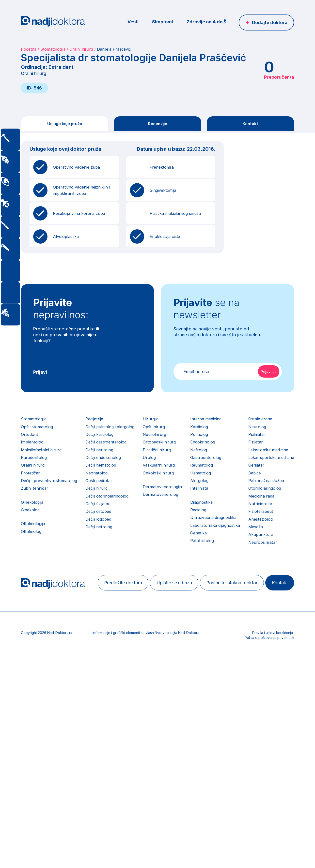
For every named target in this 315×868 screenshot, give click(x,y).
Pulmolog (249, 441)
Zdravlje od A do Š (206, 22)
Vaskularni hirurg (193, 479)
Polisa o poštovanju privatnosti (269, 847)
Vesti (133, 22)
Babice (28, 655)
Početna (29, 49)
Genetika (248, 562)
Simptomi (163, 22)
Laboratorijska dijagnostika (267, 552)
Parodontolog (35, 469)
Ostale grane (34, 588)
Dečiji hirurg (114, 508)
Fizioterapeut (34, 703)
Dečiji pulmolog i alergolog (129, 431)
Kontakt (250, 124)
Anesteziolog (34, 713)
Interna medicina (256, 421)
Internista (248, 508)
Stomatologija (53, 49)
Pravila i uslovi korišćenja (273, 842)
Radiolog (248, 533)
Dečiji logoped (117, 546)
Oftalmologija (34, 549)
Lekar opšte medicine (43, 627)
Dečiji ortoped (117, 537)
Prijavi (40, 374)
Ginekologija (33, 523)
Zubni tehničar (35, 508)
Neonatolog (114, 489)
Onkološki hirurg (193, 489)
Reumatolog (251, 479)
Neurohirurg (189, 441)
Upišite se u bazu (112, 795)
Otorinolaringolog (39, 675)
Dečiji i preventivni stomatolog (52, 498)
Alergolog (249, 498)
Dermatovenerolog (196, 514)
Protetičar (31, 489)
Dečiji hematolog (119, 479)
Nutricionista (34, 694)
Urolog (183, 469)
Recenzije (157, 124)
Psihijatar (30, 608)
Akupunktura (34, 732)
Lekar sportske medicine (46, 636)
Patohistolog (252, 571)
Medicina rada (35, 684)
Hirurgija (185, 421)
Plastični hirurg (191, 460)
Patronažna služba (40, 665)
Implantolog (33, 450)
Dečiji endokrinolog (122, 469)
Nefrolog (248, 460)
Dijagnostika (252, 523)
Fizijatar (29, 617)
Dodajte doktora (270, 22)
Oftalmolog (32, 558)
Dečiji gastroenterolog (125, 450)
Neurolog (30, 598)
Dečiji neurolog (118, 460)
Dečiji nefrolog (117, 556)
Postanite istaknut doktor (178, 795)
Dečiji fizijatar (116, 527)
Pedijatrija (112, 421)
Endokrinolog (252, 450)
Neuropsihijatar (36, 742)
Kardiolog (249, 431)
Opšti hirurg (188, 431)
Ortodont (30, 441)
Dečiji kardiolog (118, 441)
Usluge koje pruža (65, 124)
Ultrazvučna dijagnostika (264, 543)
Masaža (29, 723)
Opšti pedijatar (117, 498)
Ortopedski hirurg (194, 450)
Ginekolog (31, 533)
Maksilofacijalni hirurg (43, 460)
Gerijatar (29, 646)
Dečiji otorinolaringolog (126, 517)
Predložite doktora (52, 795)
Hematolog (250, 489)
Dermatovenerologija (198, 504)
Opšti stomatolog (39, 431)
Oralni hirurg (81, 49)
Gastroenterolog (255, 469)
